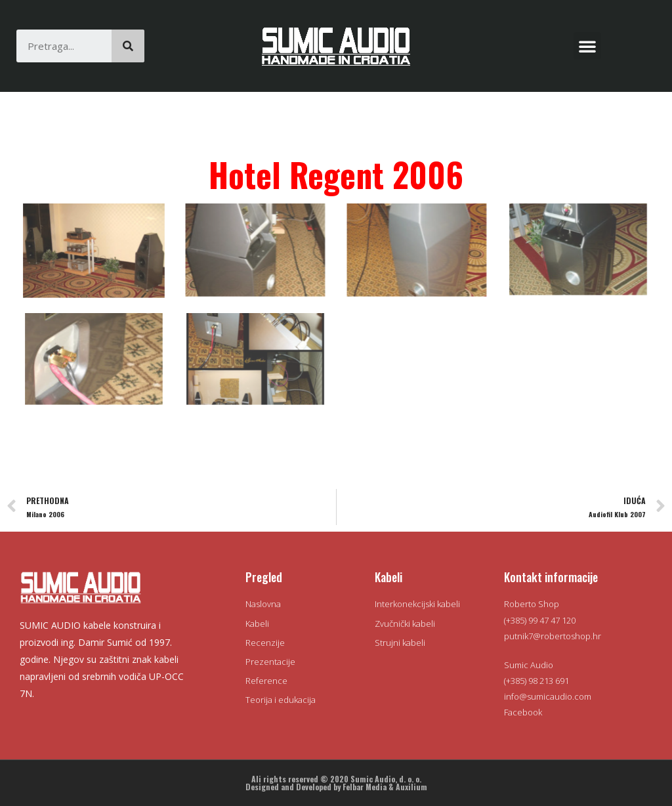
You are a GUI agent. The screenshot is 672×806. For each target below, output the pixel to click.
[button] (587, 46)
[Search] (128, 46)
